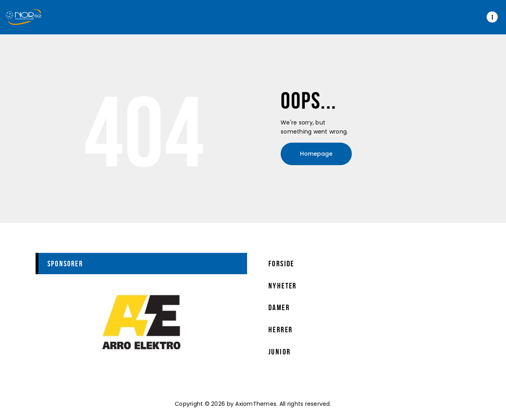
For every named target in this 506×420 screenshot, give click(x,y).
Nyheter (283, 286)
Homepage (316, 154)
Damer (279, 307)
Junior (279, 352)
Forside (281, 264)
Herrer (280, 330)
